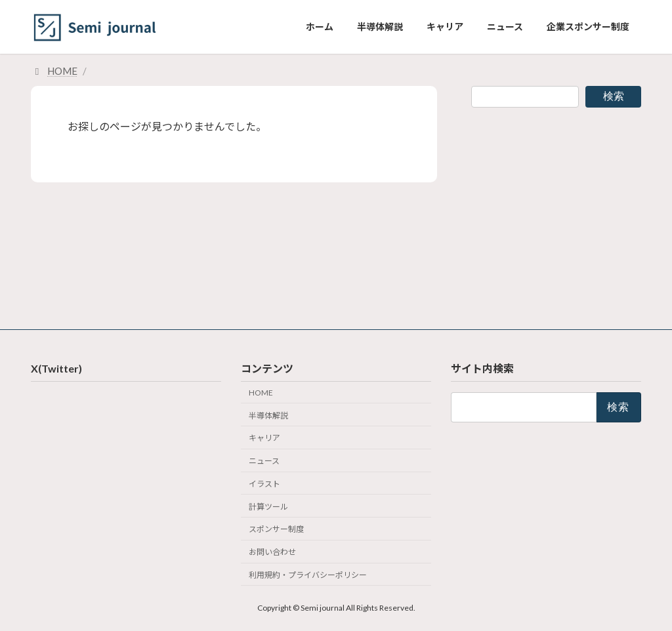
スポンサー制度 (276, 529)
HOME (261, 393)
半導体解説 (268, 415)
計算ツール (268, 506)
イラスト (264, 484)
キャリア (264, 438)
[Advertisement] (556, 211)
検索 (614, 96)
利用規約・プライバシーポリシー (308, 575)
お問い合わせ (272, 552)
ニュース (264, 461)
